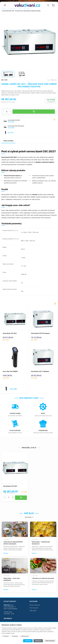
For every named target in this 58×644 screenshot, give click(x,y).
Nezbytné (6, 636)
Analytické (15, 636)
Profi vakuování (34, 608)
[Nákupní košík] (53, 5)
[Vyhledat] (48, 5)
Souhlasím (28, 641)
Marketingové (25, 636)
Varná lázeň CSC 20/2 (10, 486)
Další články (29, 517)
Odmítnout (38, 641)
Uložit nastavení (50, 641)
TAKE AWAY (33, 611)
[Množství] (9, 497)
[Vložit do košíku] (34, 111)
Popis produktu (8, 141)
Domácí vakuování (35, 605)
